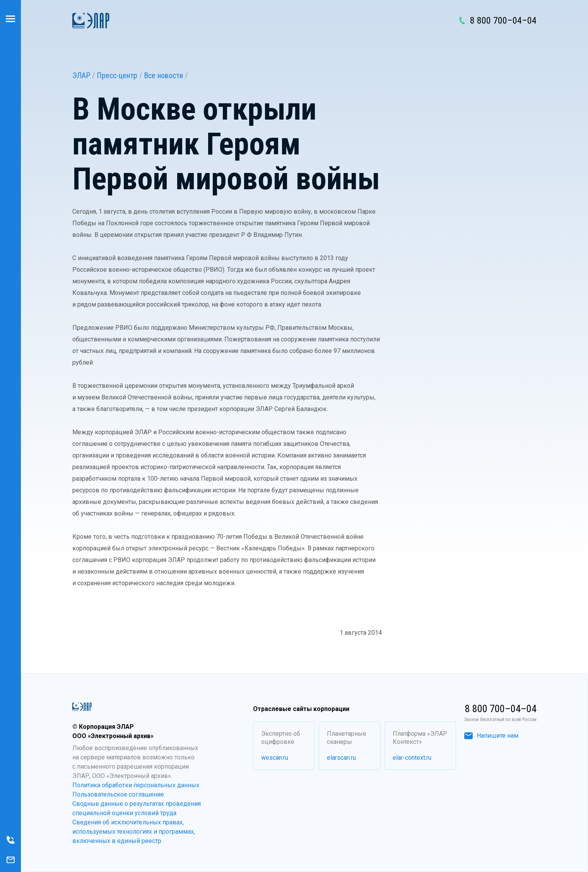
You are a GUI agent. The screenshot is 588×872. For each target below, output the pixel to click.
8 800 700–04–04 (503, 21)
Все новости (163, 75)
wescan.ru (275, 758)
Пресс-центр (117, 75)
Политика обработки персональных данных (136, 785)
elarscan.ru (341, 758)
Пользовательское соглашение (118, 794)
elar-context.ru (412, 758)
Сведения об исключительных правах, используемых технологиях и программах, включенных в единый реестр (134, 832)
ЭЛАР (81, 75)
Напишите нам (491, 736)
